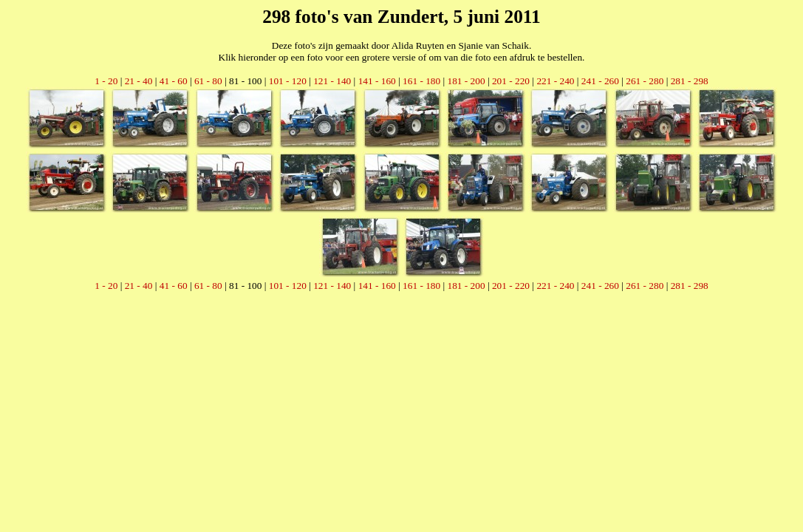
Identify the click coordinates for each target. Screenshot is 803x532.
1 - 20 (106, 81)
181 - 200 (467, 81)
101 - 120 (288, 81)
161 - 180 (421, 81)
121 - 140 (332, 81)
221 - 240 (555, 81)
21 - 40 (139, 81)
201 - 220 (511, 81)
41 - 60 (174, 81)
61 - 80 (208, 81)
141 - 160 (377, 81)
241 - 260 (600, 81)
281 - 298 (690, 81)
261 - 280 (645, 81)
